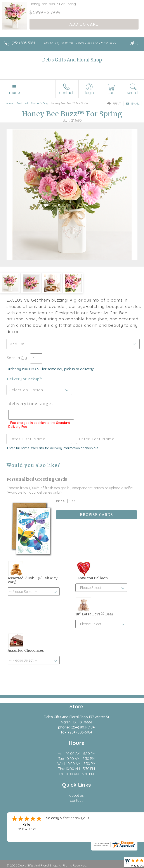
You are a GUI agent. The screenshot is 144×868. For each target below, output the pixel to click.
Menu (14, 92)
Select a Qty (17, 358)
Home (9, 103)
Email (133, 103)
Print (114, 103)
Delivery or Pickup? (24, 379)
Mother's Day (39, 103)
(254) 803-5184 (23, 43)
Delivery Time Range (29, 404)
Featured (22, 103)
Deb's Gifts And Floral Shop (72, 60)
